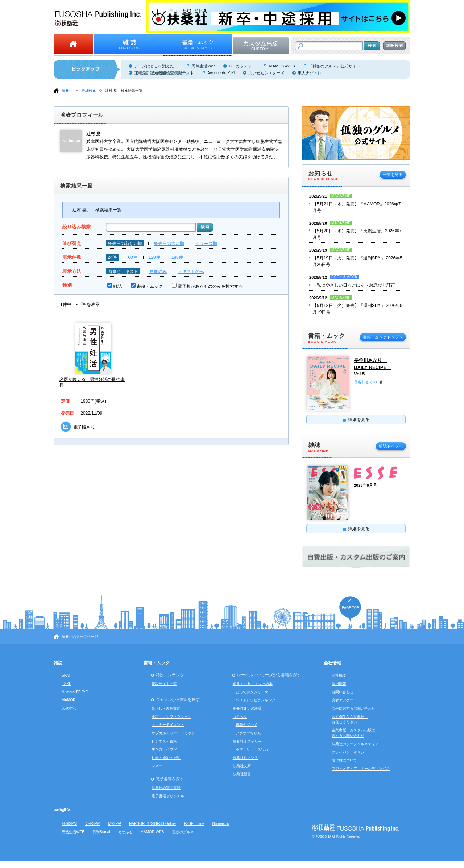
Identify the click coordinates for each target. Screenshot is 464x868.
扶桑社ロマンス (245, 758)
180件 (177, 257)
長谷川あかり (366, 382)
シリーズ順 (206, 244)
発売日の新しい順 (125, 244)
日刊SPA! (69, 824)
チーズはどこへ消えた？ (156, 66)
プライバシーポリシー (350, 752)
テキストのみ (191, 271)
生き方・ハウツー (166, 749)
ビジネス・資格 (164, 741)
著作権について (344, 760)
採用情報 (339, 684)
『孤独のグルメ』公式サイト (334, 66)
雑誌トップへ (391, 446)
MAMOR (69, 700)
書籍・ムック (150, 286)
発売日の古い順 (169, 244)
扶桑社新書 (242, 774)
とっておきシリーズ (252, 692)
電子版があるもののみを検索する (210, 286)
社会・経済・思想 (166, 758)
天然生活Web (203, 66)
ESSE (67, 684)
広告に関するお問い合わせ (353, 708)
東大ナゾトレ (310, 73)
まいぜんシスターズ (266, 73)
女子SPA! (92, 824)
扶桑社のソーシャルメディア (355, 744)
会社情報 (332, 663)
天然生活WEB (73, 832)
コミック (240, 717)
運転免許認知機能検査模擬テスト (164, 73)
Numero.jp (221, 824)
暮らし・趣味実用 (166, 708)
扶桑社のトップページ (80, 637)
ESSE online (194, 824)
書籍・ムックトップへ (383, 337)
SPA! (66, 675)
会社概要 (339, 675)
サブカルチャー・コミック (173, 733)
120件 (154, 257)
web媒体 (62, 810)
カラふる (125, 832)
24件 (112, 257)
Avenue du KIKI (221, 73)
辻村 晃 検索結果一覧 (124, 90)
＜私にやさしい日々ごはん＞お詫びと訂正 (354, 285)
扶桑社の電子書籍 (166, 788)
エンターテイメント (168, 725)
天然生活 (69, 708)
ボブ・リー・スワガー (254, 749)
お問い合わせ (343, 692)
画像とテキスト (123, 271)
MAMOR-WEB (282, 66)
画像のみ (158, 271)
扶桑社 (67, 90)
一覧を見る (393, 175)
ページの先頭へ (350, 609)
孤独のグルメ (246, 725)
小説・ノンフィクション (171, 717)
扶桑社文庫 (242, 766)
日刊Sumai (101, 832)
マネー (157, 766)
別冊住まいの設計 (247, 708)
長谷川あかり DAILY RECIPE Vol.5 (372, 367)
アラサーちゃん (248, 733)
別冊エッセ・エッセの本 (253, 684)
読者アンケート (344, 700)
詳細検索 (89, 90)
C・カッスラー (242, 66)
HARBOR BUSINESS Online (152, 824)
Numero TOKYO (75, 692)
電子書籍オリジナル (168, 796)
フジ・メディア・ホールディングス (361, 769)
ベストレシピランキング (256, 700)
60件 (132, 257)
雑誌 (117, 286)
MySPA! (115, 824)
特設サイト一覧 (164, 684)
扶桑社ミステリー (247, 741)
